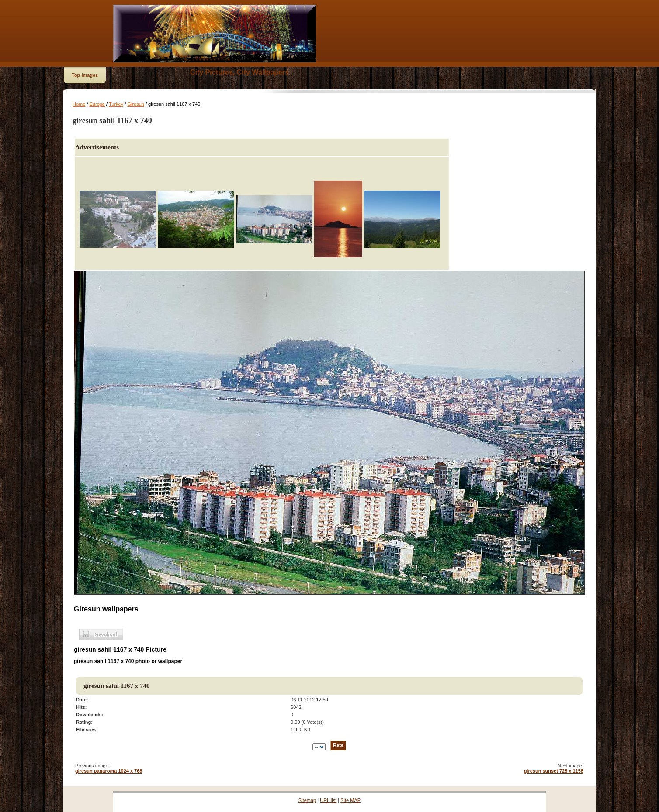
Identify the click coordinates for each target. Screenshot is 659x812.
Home (79, 104)
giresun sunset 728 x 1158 (554, 771)
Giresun (136, 104)
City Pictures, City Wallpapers (239, 72)
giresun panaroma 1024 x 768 (109, 771)
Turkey (116, 104)
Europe (97, 104)
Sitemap (307, 800)
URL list (328, 800)
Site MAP (350, 800)
